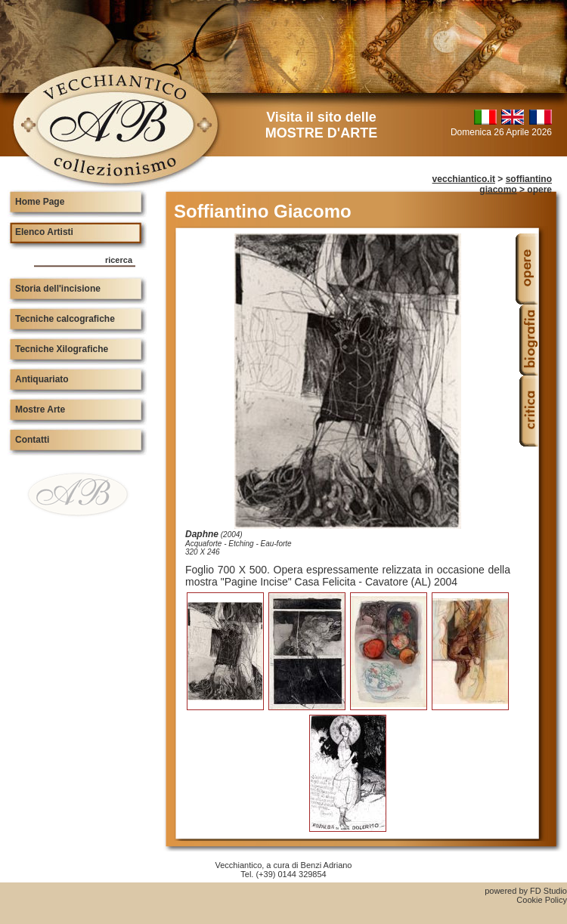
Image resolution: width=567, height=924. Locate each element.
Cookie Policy (542, 900)
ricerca (119, 260)
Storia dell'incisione (58, 289)
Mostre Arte (40, 409)
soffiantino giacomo (516, 184)
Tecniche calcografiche (65, 319)
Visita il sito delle (321, 125)
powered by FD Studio (526, 891)
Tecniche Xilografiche (62, 349)
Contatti (32, 440)
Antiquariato (42, 379)
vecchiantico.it (464, 179)
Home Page (40, 202)
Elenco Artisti (44, 232)
